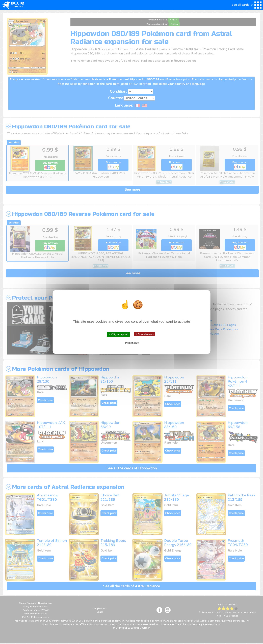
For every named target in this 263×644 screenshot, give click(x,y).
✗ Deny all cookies (144, 334)
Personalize (132, 343)
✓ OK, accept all (118, 334)
